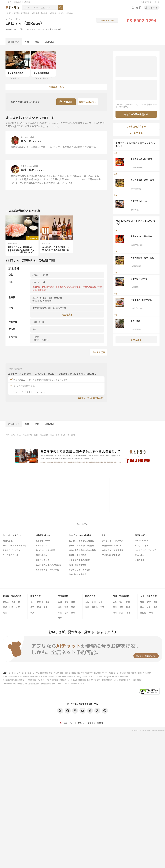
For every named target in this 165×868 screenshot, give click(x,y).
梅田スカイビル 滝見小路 (113, 550)
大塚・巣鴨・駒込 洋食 (39, 13)
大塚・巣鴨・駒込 (13, 435)
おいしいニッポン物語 (46, 550)
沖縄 (151, 612)
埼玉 (32, 607)
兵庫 (94, 602)
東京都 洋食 (25, 13)
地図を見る (67, 314)
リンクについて (87, 673)
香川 (121, 602)
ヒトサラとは (26, 673)
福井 (60, 618)
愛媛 (128, 602)
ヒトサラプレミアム (11, 550)
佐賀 (149, 602)
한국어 (100, 723)
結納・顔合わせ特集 (78, 565)
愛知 (73, 607)
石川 (73, 612)
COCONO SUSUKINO (111, 555)
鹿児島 (143, 612)
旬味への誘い (42, 555)
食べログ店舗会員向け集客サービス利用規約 (19, 680)
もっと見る (136, 340)
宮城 (5, 607)
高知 (115, 607)
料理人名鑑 (8, 541)
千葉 (47, 602)
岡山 (115, 612)
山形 (18, 607)
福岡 (142, 602)
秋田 (11, 607)
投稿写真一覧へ (56, 87)
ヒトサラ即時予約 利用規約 (141, 673)
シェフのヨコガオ (11, 555)
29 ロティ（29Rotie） (25, 23)
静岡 (66, 607)
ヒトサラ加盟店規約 (47, 676)
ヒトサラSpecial (43, 541)
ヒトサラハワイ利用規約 (77, 680)
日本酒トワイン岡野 (29, 166)
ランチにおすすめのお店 (79, 560)
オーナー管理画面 (109, 673)
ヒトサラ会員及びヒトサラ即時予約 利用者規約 (20, 676)
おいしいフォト (141, 546)
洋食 (7, 29)
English (73, 723)
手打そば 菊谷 (27, 137)
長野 (73, 602)
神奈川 (40, 602)
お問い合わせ (65, 673)
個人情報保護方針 (32, 684)
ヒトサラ (9, 13)
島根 (128, 607)
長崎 (155, 602)
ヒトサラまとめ (43, 560)
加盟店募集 (76, 673)
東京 (32, 602)
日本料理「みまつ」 (139, 201)
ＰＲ (104, 535)
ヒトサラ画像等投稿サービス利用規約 (127, 680)
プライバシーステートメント (73, 684)
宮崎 (155, 607)
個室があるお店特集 (78, 575)
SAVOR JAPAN (141, 541)
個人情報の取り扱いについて (51, 684)
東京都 (16, 13)
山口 (128, 612)
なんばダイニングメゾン (112, 541)
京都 (100, 602)
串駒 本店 (135, 321)
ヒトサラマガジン (44, 546)
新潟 (60, 602)
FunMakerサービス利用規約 (13, 684)
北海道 (6, 602)
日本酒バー (13, 29)
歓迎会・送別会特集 (78, 555)
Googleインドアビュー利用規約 (116, 676)
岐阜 (60, 607)
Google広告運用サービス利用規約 (89, 676)
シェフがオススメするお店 (14, 546)
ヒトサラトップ (14, 673)
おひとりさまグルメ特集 (79, 570)
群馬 (32, 612)
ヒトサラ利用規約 (123, 673)
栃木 (46, 607)
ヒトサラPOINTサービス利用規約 (100, 680)
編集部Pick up (43, 535)
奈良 (87, 607)
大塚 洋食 (53, 13)
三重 (60, 612)
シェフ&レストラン (12, 535)
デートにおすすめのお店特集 (81, 546)
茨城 (39, 607)
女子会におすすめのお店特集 (81, 541)
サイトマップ (54, 673)
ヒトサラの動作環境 (40, 673)
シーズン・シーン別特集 (80, 535)
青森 (13, 602)
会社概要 (97, 673)
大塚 (25, 435)
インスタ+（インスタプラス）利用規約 (52, 680)
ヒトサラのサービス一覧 (150, 2)
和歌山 (95, 607)
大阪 (87, 602)
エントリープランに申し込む (90, 398)
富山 (66, 612)
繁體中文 (91, 723)
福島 (5, 612)
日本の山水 (140, 560)
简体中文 (82, 723)
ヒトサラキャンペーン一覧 (47, 570)
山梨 (66, 602)
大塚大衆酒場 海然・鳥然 (142, 180)
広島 (121, 612)
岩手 (20, 602)
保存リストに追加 (107, 20)
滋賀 (102, 607)
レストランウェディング (145, 550)
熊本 (142, 607)
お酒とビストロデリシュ (141, 300)
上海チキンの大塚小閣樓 (141, 159)
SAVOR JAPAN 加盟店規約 (65, 676)
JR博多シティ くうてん (112, 546)
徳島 (115, 602)
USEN (5, 673)
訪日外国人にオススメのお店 (48, 565)
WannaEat (140, 555)
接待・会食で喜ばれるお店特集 (82, 550)
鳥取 (121, 607)
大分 (149, 607)
